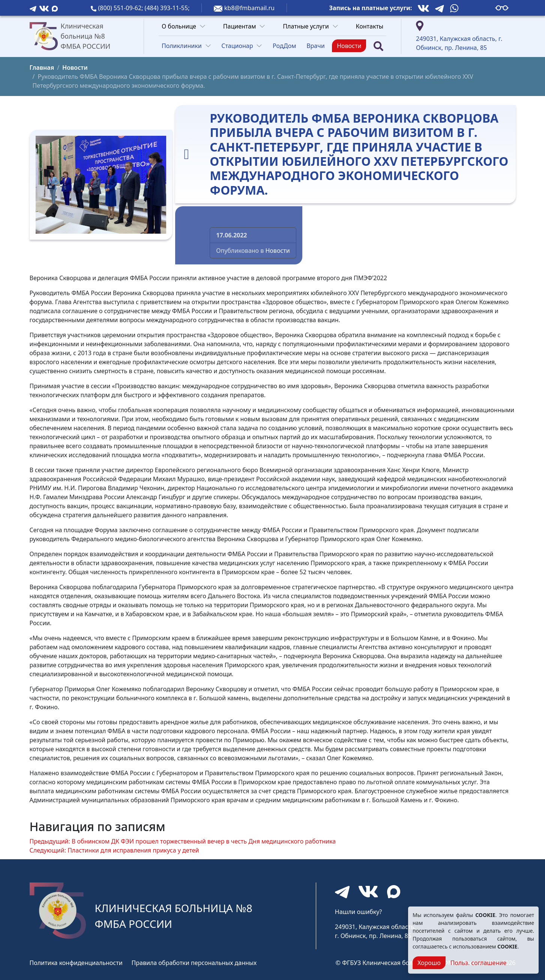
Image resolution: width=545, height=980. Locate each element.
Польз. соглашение (478, 963)
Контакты (370, 26)
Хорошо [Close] (429, 963)
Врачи (315, 46)
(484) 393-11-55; (167, 8)
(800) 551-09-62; (122, 8)
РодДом (285, 46)
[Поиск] (378, 46)
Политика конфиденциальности (76, 963)
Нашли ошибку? (358, 912)
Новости (349, 46)
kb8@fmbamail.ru (249, 8)
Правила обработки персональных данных (194, 963)
